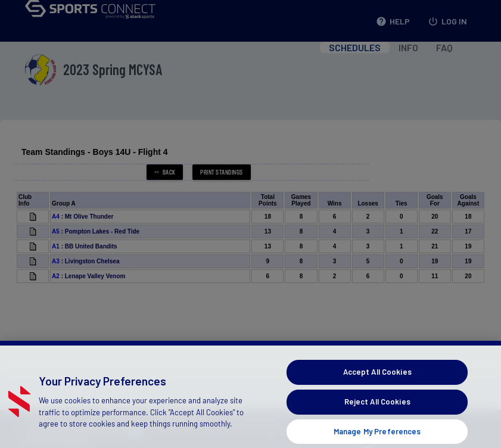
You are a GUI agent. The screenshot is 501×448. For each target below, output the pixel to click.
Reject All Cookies (377, 418)
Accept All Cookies (377, 388)
